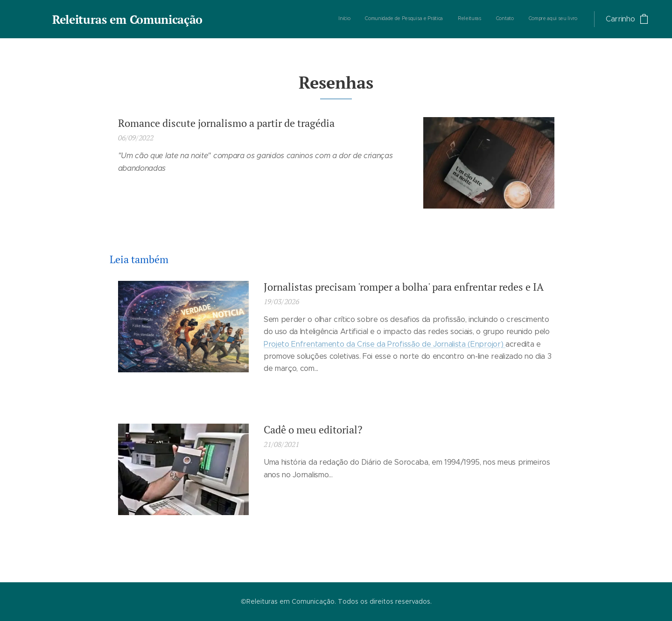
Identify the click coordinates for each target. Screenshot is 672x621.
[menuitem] (520, 19)
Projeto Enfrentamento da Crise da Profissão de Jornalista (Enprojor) (385, 344)
